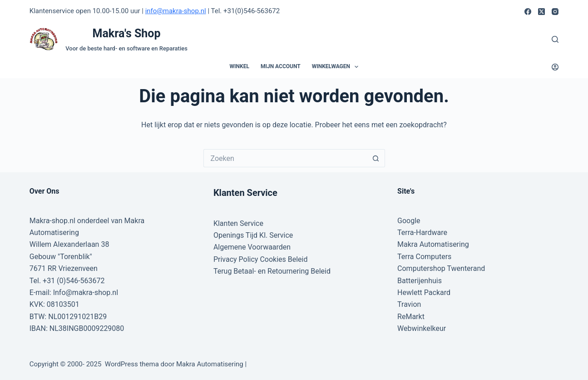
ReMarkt (411, 317)
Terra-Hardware (422, 232)
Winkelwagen (337, 67)
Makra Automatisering (433, 244)
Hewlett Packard (424, 292)
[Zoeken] (555, 39)
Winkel (240, 66)
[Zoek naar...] (285, 158)
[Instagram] (555, 12)
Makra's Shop (127, 33)
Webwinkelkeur (422, 328)
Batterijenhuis (420, 281)
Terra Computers (424, 257)
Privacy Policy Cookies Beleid (261, 259)
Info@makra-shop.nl (86, 292)
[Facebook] (528, 12)
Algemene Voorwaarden (252, 247)
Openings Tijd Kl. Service (253, 235)
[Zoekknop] (376, 158)
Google (409, 221)
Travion (409, 304)
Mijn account (281, 66)
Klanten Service (238, 223)
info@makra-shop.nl (176, 11)
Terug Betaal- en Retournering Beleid (272, 271)
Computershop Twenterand (441, 268)
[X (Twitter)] (541, 12)
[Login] (555, 67)
